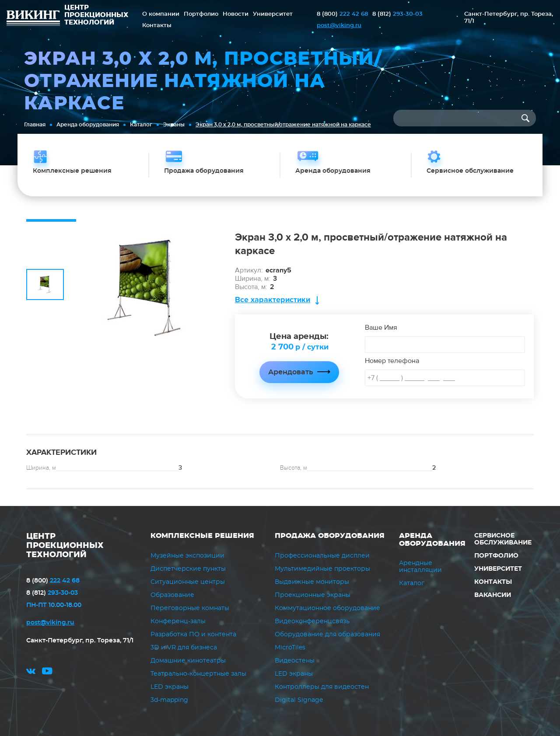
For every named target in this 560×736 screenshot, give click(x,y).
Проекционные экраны (313, 595)
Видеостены (295, 661)
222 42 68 (342, 14)
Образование (172, 595)
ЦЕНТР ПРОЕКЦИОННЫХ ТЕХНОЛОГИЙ (65, 546)
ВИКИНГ (33, 19)
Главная (35, 125)
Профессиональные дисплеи (322, 556)
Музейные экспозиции (187, 556)
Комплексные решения (202, 536)
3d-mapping (169, 700)
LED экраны (170, 687)
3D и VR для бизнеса (184, 648)
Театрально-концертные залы (198, 674)
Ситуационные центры (188, 582)
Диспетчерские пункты (188, 569)
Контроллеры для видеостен (322, 687)
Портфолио (201, 14)
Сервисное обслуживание (503, 539)
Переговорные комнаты (190, 608)
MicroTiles (290, 648)
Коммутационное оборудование (327, 608)
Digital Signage (299, 700)
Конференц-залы (178, 621)
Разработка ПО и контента (193, 635)
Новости (236, 14)
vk (31, 672)
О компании (161, 14)
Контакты (157, 26)
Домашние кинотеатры (188, 661)
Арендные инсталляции (420, 567)
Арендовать (290, 372)
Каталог (141, 125)
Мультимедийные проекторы (322, 569)
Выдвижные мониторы (312, 582)
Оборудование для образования (327, 635)
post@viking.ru (339, 26)
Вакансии (493, 595)
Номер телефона (392, 361)
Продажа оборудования (330, 536)
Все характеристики (273, 300)
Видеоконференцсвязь (312, 621)
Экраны (174, 125)
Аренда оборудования (88, 125)
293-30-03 (397, 14)
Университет (273, 14)
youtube (47, 672)
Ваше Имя (381, 328)
